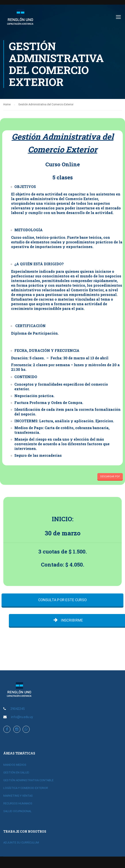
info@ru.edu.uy (22, 717)
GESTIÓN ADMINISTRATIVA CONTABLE (28, 780)
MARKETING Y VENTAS (18, 796)
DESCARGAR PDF (110, 477)
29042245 (17, 709)
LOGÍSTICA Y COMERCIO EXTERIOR (26, 788)
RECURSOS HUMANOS (18, 803)
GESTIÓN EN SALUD (16, 772)
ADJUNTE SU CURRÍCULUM (21, 842)
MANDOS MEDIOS (15, 765)
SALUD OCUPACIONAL (17, 811)
